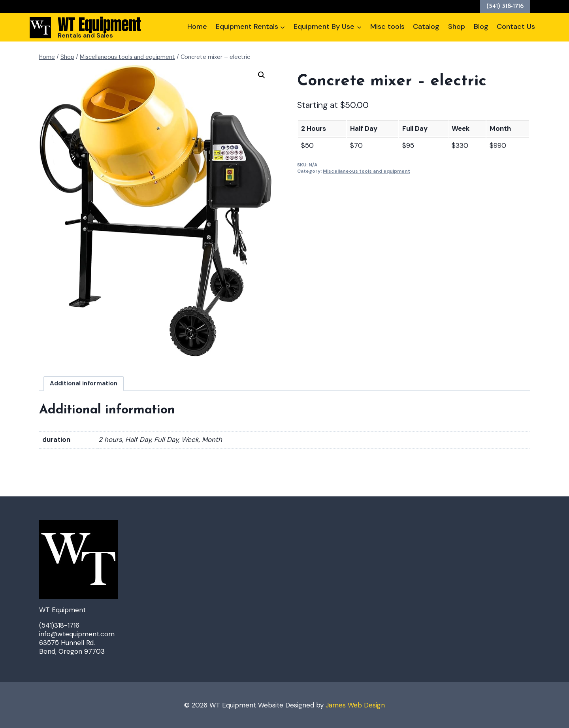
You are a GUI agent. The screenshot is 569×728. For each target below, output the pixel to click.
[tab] (84, 384)
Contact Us (516, 26)
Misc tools (387, 26)
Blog (481, 26)
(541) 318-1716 (505, 6)
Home (197, 26)
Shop (457, 26)
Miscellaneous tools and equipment (366, 171)
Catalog (426, 26)
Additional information (84, 383)
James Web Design (355, 705)
